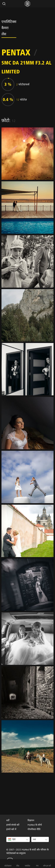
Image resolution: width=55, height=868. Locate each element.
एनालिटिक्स (9, 22)
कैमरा (5, 28)
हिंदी (12, 839)
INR (34, 839)
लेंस (4, 35)
